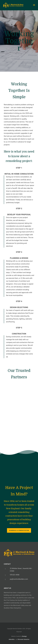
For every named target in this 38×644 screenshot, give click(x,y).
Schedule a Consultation (19, 530)
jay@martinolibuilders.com (19, 579)
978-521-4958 (15, 575)
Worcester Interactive (24, 639)
